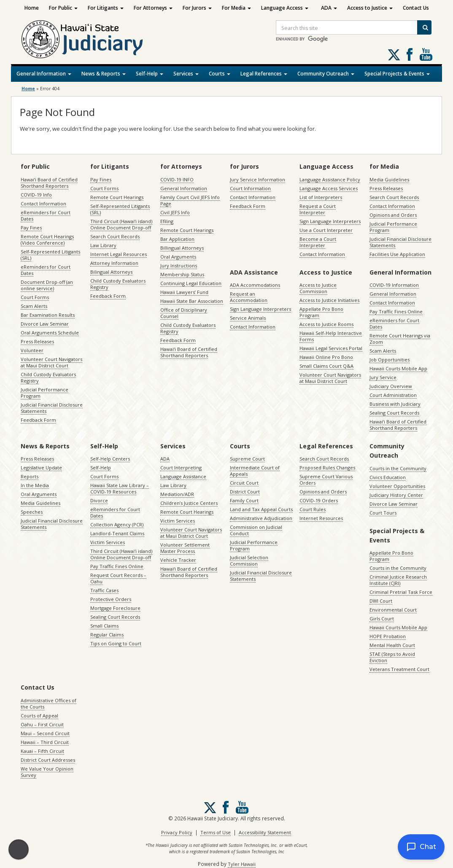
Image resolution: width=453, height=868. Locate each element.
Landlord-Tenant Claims (117, 533)
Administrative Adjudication (261, 518)
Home (32, 8)
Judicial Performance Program (44, 393)
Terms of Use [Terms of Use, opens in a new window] (216, 832)
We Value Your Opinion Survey (47, 772)
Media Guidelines (389, 179)
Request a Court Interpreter (318, 209)
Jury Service (383, 377)
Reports (30, 476)
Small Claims (104, 626)
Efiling (167, 221)
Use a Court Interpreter (326, 230)
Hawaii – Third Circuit (45, 742)
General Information (44, 74)
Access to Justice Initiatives (329, 300)
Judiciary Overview (391, 386)
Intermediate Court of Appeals (255, 471)
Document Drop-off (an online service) (47, 285)
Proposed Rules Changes (327, 468)
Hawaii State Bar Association (192, 301)
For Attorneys (153, 8)
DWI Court (381, 601)
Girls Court (382, 619)
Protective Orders (111, 599)
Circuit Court (244, 483)
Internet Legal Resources (119, 254)
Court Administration (393, 395)
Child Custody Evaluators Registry (48, 377)
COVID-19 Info (36, 195)
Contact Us (416, 8)
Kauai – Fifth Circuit (42, 751)
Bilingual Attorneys (111, 272)
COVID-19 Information (394, 285)
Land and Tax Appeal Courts (261, 509)
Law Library (103, 245)
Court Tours (383, 513)
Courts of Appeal (39, 716)
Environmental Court (393, 610)
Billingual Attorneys (182, 248)
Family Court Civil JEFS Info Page (190, 200)
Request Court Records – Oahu (118, 578)
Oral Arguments (178, 257)
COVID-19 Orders (319, 500)
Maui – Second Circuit (45, 733)
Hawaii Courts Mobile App (398, 368)
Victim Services (108, 542)
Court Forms (35, 297)
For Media (236, 8)
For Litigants (106, 8)
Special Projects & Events (397, 74)
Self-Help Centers (110, 459)
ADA (329, 8)
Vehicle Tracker (178, 560)
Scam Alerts (34, 306)
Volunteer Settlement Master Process (185, 548)
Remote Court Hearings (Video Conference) (47, 240)
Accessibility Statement (265, 832)
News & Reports (104, 74)
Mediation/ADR (177, 494)
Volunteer (32, 350)
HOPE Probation (388, 636)
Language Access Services (329, 188)
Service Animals (248, 318)
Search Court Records (115, 236)
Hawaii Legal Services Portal (331, 348)
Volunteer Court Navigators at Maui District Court (51, 362)
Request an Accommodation (249, 297)
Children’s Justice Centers (189, 503)
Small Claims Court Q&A (326, 366)
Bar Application (177, 239)
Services (186, 74)
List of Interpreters (321, 197)
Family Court (244, 500)
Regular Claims (107, 635)
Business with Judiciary (395, 404)
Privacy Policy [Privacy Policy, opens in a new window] (177, 832)
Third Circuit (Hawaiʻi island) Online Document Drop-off (121, 224)
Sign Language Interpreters (330, 221)
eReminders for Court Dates (46, 216)
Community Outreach (326, 74)
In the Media (35, 485)
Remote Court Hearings (117, 197)
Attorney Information (114, 263)
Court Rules (313, 509)
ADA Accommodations (255, 285)
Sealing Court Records (394, 413)
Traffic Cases (104, 590)
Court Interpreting (181, 468)
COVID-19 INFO (177, 179)
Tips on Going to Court (116, 643)
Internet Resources (321, 518)
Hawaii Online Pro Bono (326, 357)
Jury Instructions (179, 266)
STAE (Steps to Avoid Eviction (392, 657)
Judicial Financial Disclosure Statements (52, 408)
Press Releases (37, 341)
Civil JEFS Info (175, 212)
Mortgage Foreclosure (115, 608)
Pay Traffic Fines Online (396, 311)
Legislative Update (41, 468)
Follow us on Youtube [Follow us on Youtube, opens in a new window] (426, 54)
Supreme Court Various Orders (326, 480)
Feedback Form (38, 420)
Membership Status (182, 274)
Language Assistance (183, 476)
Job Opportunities (390, 360)
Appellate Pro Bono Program (321, 312)
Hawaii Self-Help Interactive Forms (331, 336)
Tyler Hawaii (242, 864)
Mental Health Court (392, 645)
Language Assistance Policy (330, 179)
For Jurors (197, 8)
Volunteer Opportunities (397, 486)
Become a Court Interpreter (318, 242)
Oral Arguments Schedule (50, 333)
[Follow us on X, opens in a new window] (394, 55)
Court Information (250, 188)
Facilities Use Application (397, 254)
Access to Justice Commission (318, 288)
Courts (220, 74)
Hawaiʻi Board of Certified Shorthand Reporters (49, 183)
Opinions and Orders (393, 215)
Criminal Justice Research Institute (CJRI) (398, 580)
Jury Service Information (258, 179)
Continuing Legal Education (191, 283)
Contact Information (43, 204)
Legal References (264, 74)
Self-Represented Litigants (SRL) (50, 255)
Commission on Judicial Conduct (256, 530)
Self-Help (150, 74)
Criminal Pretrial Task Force (401, 592)
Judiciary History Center (396, 495)
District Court (245, 492)
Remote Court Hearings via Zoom (400, 339)
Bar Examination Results (48, 315)
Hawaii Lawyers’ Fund (184, 292)
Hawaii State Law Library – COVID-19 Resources (120, 488)
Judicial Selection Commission (249, 561)
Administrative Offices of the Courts (49, 704)
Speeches (32, 512)
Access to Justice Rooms (326, 324)
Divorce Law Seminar (45, 324)
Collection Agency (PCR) (117, 524)
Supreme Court (247, 459)
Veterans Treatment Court (399, 669)
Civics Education (388, 477)
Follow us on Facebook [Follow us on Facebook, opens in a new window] (410, 54)
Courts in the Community (398, 468)
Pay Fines (31, 228)
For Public (63, 8)
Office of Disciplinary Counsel (184, 313)
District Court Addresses (48, 760)
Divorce (99, 500)
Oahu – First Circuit (42, 724)
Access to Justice (370, 8)
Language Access (285, 8)
